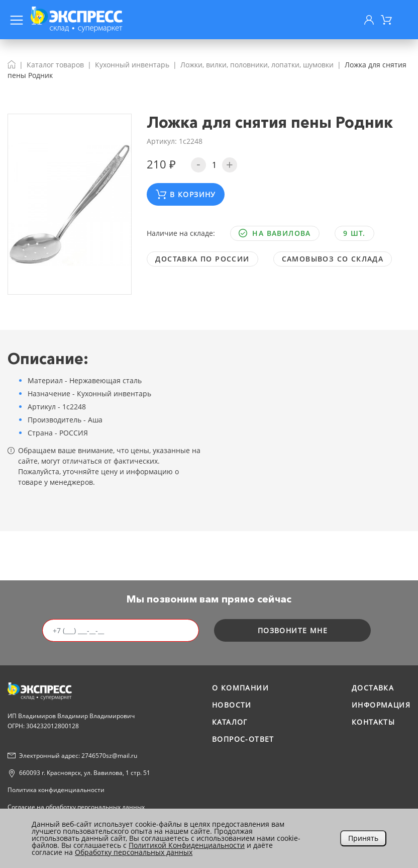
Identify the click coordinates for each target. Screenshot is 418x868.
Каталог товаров (55, 65)
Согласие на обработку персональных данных (76, 807)
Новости (232, 705)
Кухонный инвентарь (132, 65)
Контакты (373, 722)
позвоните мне (293, 630)
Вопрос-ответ (243, 739)
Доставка (373, 688)
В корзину (186, 194)
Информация (381, 705)
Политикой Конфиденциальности (187, 845)
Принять (363, 838)
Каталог (230, 722)
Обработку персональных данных (134, 852)
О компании (240, 688)
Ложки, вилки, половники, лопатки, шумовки (257, 65)
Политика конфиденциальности (56, 790)
